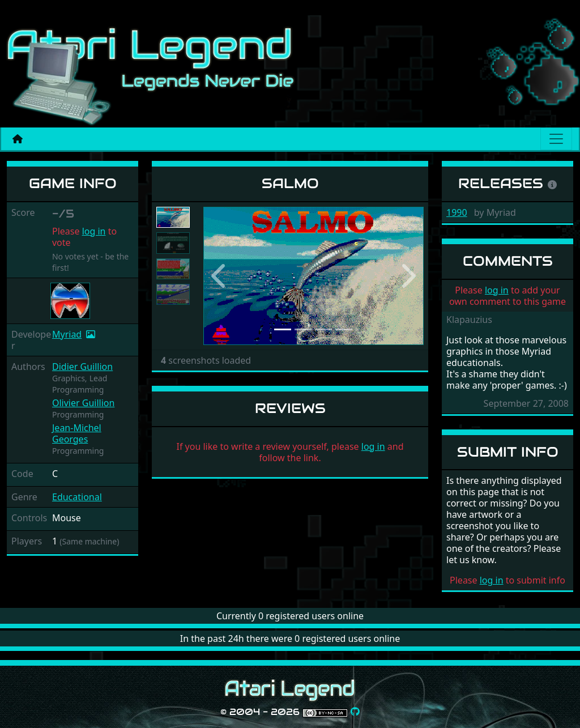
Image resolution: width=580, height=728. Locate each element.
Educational (77, 497)
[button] (220, 276)
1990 (457, 212)
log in (94, 231)
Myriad (67, 334)
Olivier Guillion (83, 403)
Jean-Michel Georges (77, 433)
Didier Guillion (82, 367)
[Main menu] (556, 139)
